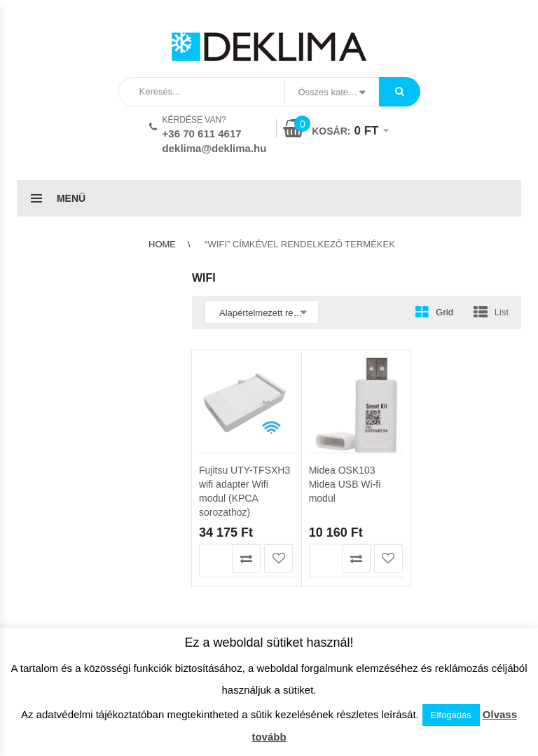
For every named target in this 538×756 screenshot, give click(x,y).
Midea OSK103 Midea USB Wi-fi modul (345, 484)
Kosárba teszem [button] (214, 559)
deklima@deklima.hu (215, 148)
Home (162, 244)
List (502, 312)
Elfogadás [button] (451, 715)
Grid (444, 312)
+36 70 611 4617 (202, 133)
